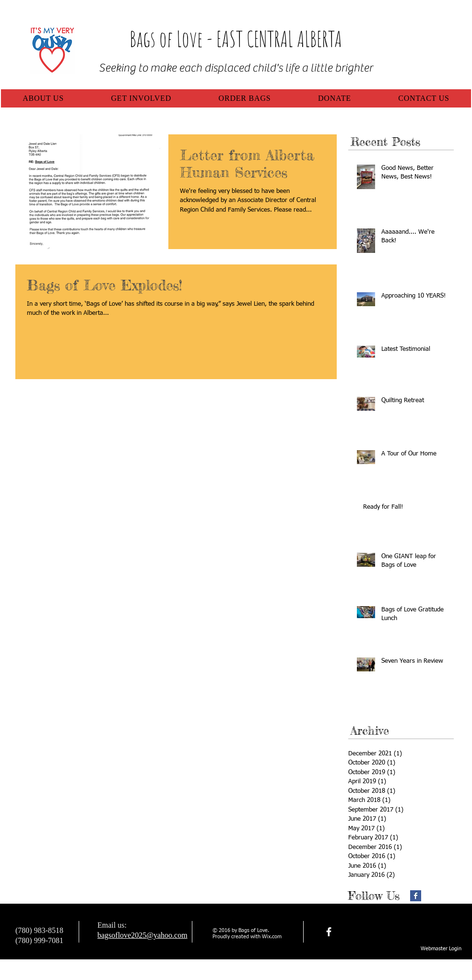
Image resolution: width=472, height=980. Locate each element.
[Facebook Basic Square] (416, 896)
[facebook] (329, 932)
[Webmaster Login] (441, 949)
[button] (43, 98)
